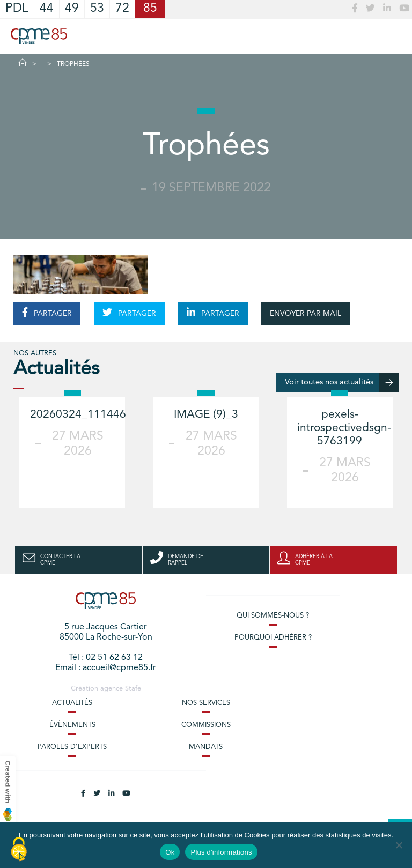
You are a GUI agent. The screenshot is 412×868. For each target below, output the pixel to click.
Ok (170, 852)
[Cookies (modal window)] (19, 850)
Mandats (206, 747)
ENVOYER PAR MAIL (306, 314)
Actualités (72, 703)
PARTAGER (47, 313)
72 (122, 9)
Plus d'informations (221, 852)
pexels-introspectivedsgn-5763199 (344, 428)
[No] (399, 845)
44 (47, 9)
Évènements (72, 725)
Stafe (133, 689)
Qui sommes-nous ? (273, 616)
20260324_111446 (78, 415)
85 (150, 9)
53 (97, 9)
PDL (17, 9)
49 (72, 9)
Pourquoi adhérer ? (273, 638)
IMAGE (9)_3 (206, 415)
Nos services (206, 703)
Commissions (206, 725)
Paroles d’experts (72, 747)
